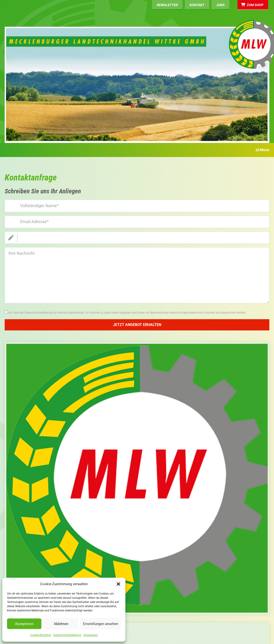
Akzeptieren (24, 624)
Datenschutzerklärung (67, 635)
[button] (118, 584)
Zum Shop (255, 5)
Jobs (220, 5)
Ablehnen (61, 624)
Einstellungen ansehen (101, 624)
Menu (265, 150)
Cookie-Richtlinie (41, 635)
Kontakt (197, 5)
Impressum (91, 635)
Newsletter (167, 5)
